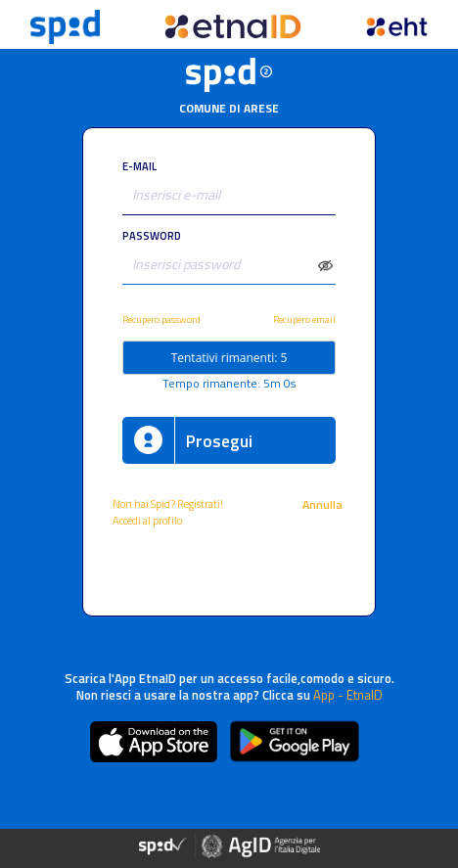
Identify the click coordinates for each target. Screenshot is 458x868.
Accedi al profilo (148, 520)
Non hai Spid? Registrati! (168, 503)
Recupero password (161, 319)
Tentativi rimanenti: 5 (229, 358)
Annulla (324, 504)
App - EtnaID (348, 695)
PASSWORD (152, 235)
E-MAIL (139, 166)
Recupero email (304, 319)
